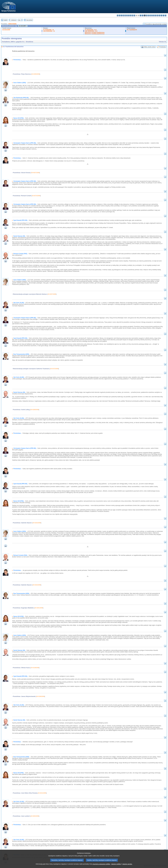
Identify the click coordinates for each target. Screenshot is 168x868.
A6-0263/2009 (35, 816)
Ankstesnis (13, 20)
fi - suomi (163, 15)
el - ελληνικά (130, 15)
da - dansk (124, 15)
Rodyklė (5, 20)
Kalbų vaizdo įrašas (150, 47)
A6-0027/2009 (35, 173)
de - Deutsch (126, 15)
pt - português (155, 15)
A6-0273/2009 (36, 196)
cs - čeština (122, 15)
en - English (132, 15)
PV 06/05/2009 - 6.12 (91, 30)
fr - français (134, 15)
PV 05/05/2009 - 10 (48, 30)
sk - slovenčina (159, 15)
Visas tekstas (29, 20)
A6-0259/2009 (36, 74)
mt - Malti (149, 15)
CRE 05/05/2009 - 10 (49, 31)
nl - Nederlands (151, 15)
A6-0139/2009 (35, 668)
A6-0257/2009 (52, 294)
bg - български (118, 15)
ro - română (157, 15)
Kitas (19, 20)
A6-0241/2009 (6, 30)
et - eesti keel (128, 15)
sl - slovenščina (161, 15)
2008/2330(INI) (12, 24)
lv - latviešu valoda (143, 15)
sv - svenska (166, 15)
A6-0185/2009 (40, 696)
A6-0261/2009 (39, 608)
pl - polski (153, 15)
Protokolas (163, 47)
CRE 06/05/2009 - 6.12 (91, 31)
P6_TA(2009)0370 (132, 30)
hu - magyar (147, 15)
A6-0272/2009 (54, 369)
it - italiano (141, 15)
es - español (120, 15)
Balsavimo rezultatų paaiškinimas (95, 32)
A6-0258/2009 (35, 410)
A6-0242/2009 (37, 523)
